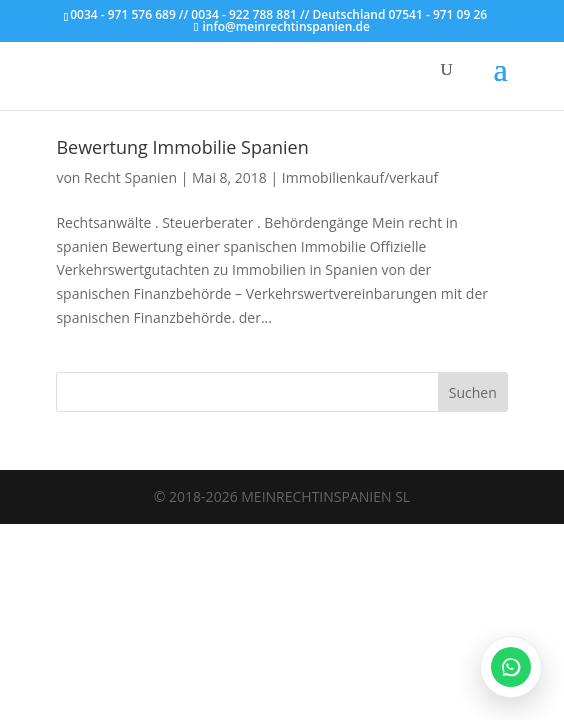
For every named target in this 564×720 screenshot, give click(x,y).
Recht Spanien (130, 177)
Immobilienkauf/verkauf (360, 177)
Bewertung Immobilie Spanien (182, 147)
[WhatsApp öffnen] (511, 667)
